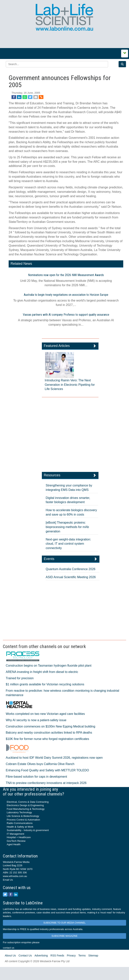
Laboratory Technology (19, 812)
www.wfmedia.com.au (15, 876)
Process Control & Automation (23, 820)
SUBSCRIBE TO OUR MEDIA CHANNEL (64, 923)
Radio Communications (20, 823)
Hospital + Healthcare (19, 837)
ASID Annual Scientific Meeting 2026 (71, 577)
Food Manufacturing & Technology (26, 809)
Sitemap (93, 955)
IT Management (15, 834)
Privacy (71, 955)
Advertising (41, 955)
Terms (82, 955)
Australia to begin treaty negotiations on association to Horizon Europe (66, 295)
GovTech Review (16, 841)
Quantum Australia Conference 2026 (71, 569)
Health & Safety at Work (20, 827)
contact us (9, 948)
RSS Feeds (57, 955)
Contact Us (25, 955)
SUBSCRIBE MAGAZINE (64, 936)
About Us (10, 955)
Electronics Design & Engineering (25, 805)
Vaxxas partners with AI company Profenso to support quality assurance (66, 315)
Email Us (8, 880)
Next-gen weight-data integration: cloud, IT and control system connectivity (68, 544)
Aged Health (14, 844)
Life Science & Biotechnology (23, 816)
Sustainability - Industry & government (28, 830)
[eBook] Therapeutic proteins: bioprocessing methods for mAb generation (67, 527)
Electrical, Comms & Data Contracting (28, 802)
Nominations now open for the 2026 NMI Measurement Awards (66, 275)
